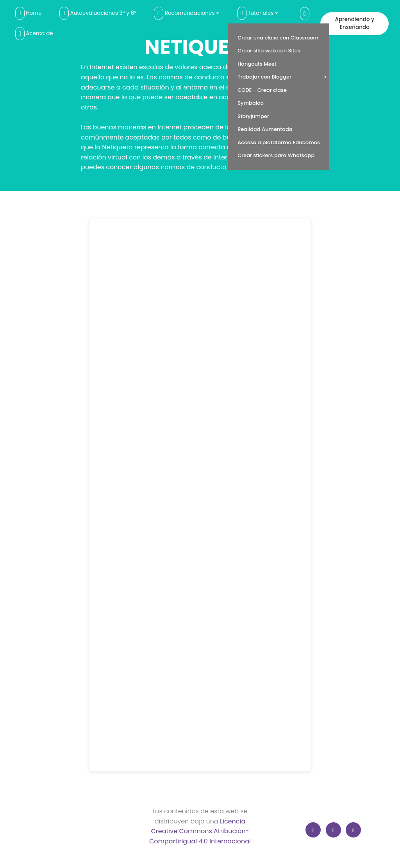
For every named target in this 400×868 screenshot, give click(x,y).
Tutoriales (255, 13)
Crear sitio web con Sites (269, 51)
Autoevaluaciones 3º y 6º (98, 13)
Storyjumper (253, 116)
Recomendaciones (184, 13)
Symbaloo (251, 103)
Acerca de (34, 34)
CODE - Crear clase (262, 90)
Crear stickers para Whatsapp (276, 155)
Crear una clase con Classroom (278, 38)
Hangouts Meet (257, 64)
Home (29, 13)
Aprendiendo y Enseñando (355, 23)
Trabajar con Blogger (264, 77)
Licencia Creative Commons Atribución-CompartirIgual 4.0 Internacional (200, 831)
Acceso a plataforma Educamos (279, 142)
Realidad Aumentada (265, 129)
